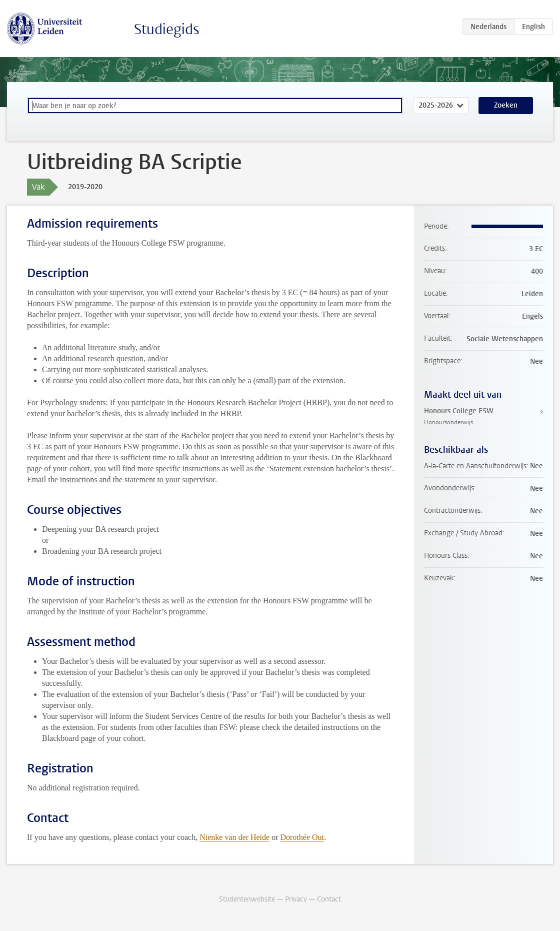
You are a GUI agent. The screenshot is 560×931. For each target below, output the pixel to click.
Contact (329, 899)
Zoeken (506, 105)
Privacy (296, 899)
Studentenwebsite (247, 899)
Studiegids (167, 29)
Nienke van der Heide (234, 837)
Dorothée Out (302, 837)
